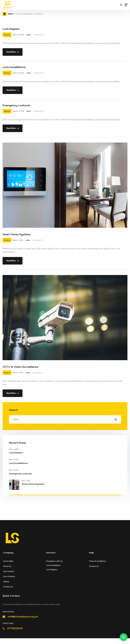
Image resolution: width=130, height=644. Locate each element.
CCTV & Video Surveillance (20, 367)
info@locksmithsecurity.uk (23, 617)
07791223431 (15, 628)
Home (10, 14)
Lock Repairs (11, 29)
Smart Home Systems (17, 234)
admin (29, 35)
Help (91, 553)
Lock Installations (14, 67)
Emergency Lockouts (17, 105)
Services (7, 35)
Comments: (38, 35)
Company (8, 553)
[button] (124, 637)
